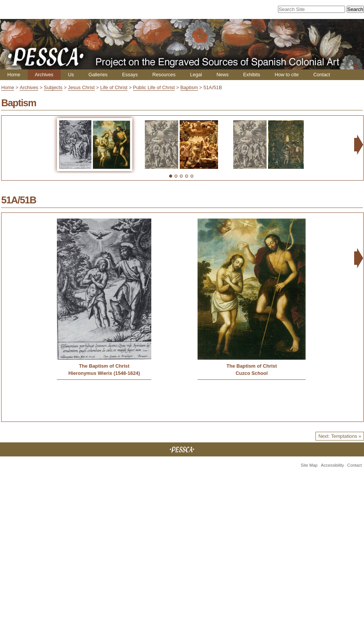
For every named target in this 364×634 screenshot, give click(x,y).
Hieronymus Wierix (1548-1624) (104, 373)
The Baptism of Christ (104, 366)
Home (14, 75)
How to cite (286, 75)
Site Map (309, 465)
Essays (130, 75)
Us (71, 75)
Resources (164, 75)
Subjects (53, 87)
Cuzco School (252, 373)
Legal (196, 75)
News (223, 75)
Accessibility (332, 465)
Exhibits (252, 75)
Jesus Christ (81, 87)
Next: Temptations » (340, 436)
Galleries (98, 75)
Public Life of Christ (154, 87)
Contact (322, 75)
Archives (44, 75)
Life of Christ (114, 87)
